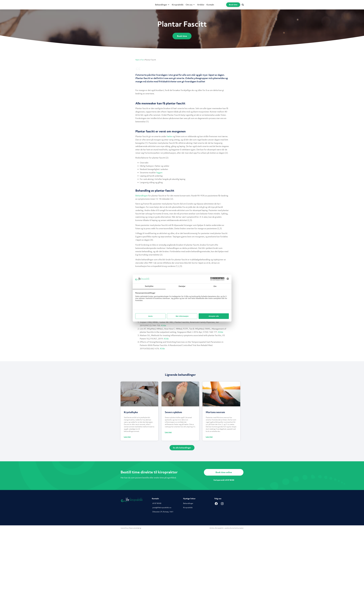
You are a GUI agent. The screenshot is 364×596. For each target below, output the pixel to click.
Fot (142, 60)
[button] (162, 5)
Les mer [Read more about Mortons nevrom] (209, 437)
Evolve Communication (237, 528)
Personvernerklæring (135, 528)
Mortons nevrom (215, 412)
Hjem (137, 60)
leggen (159, 173)
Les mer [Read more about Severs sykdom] (168, 432)
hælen (170, 136)
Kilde (164, 325)
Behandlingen (142, 196)
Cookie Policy (124, 528)
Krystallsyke (131, 412)
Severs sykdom (173, 412)
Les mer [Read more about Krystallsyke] (127, 437)
